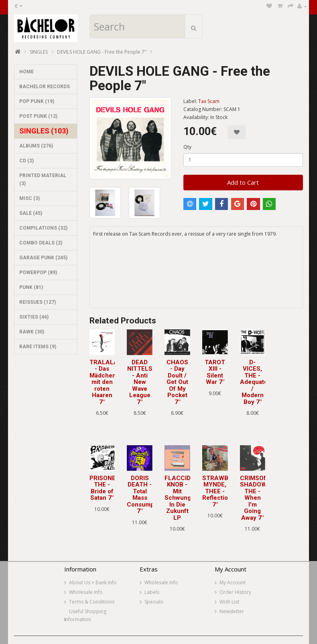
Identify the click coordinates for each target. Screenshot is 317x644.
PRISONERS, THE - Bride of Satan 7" (107, 488)
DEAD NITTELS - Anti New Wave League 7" (140, 382)
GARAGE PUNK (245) (43, 258)
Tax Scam (209, 101)
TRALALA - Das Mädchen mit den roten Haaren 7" (104, 382)
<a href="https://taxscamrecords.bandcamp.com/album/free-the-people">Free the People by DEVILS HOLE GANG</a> (196, 278)
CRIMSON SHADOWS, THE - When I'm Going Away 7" (256, 498)
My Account (233, 582)
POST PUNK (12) (38, 116)
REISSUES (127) (38, 302)
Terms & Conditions (92, 602)
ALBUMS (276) (36, 146)
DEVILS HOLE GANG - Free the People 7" (102, 52)
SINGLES (39, 52)
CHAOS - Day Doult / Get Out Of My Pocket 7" (177, 382)
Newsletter (232, 611)
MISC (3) (29, 198)
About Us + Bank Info (93, 582)
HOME (26, 72)
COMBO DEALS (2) (41, 243)
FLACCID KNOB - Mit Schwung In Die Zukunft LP (178, 498)
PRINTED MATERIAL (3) (43, 180)
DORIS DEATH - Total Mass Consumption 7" (146, 495)
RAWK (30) (32, 332)
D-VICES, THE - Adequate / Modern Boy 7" (254, 382)
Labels (152, 592)
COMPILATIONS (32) (43, 228)
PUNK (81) (31, 287)
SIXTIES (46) (34, 317)
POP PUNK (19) (37, 101)
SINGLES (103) (44, 131)
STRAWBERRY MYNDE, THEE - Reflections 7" (223, 491)
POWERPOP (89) (38, 273)
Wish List (229, 602)
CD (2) (26, 161)
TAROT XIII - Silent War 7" (215, 372)
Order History (235, 592)
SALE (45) (31, 213)
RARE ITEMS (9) (38, 347)
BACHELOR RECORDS (45, 87)
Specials (154, 602)
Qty (187, 147)
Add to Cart (243, 182)
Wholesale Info (86, 592)
